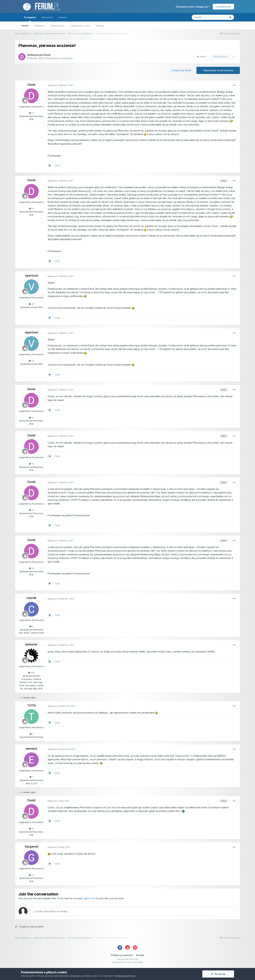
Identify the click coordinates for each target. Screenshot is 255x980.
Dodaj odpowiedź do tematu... (51, 911)
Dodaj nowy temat (181, 70)
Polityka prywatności (122, 955)
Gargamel (31, 847)
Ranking (100, 26)
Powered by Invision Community (127, 962)
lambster (31, 644)
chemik (31, 598)
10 (31, 113)
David (47, 55)
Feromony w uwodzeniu (60, 58)
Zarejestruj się (223, 7)
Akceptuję (218, 974)
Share (201, 57)
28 (31, 304)
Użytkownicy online (80, 26)
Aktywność (47, 17)
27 (31, 875)
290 (31, 673)
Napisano (60, 85)
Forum (25, 26)
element (31, 749)
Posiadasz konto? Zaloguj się (193, 7)
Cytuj (57, 165)
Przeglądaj (30, 19)
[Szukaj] (209, 17)
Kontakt (140, 955)
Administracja (58, 26)
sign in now (89, 898)
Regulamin (40, 26)
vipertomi (31, 276)
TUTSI (31, 705)
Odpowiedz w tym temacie (218, 70)
